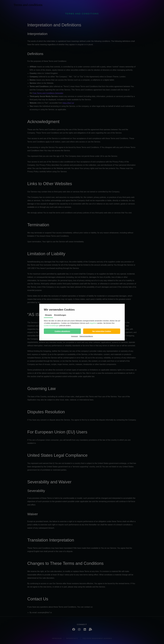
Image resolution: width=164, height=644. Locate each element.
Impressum (74, 336)
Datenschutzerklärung (86, 336)
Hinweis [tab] (48, 315)
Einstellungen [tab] (60, 315)
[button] (62, 331)
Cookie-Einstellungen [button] (51, 326)
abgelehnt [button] (93, 323)
